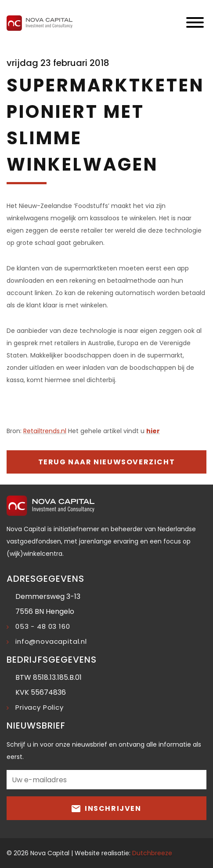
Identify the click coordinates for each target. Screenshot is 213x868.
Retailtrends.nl (45, 431)
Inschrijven (106, 808)
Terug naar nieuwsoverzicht (107, 462)
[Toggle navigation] (195, 23)
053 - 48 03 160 (43, 626)
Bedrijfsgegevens (52, 660)
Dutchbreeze (152, 853)
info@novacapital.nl (51, 641)
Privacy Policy (40, 707)
